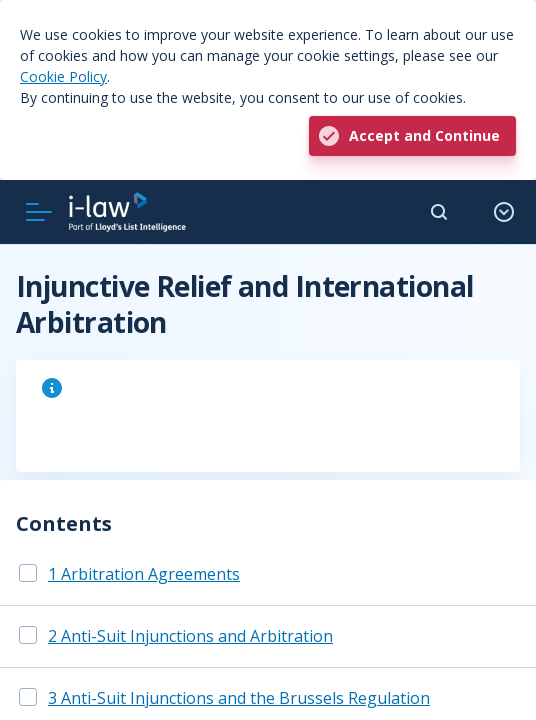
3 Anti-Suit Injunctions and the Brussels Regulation (239, 698)
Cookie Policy (63, 76)
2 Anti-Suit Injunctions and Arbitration (190, 636)
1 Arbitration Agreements (144, 574)
